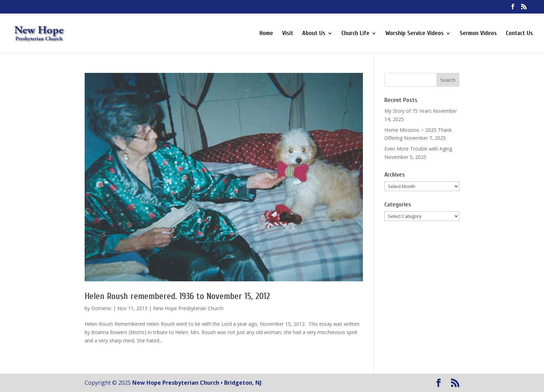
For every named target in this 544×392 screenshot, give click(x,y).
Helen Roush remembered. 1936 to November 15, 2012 (177, 296)
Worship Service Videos (415, 34)
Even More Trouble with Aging (418, 149)
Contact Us (519, 34)
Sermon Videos (478, 34)
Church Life (355, 34)
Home (266, 34)
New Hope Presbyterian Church (188, 308)
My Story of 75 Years (408, 111)
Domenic (101, 308)
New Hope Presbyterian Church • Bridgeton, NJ (197, 383)
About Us (314, 34)
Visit (288, 34)
